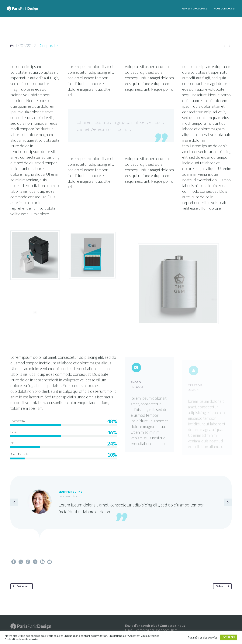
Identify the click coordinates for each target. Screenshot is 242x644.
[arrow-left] (14, 502)
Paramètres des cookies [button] (203, 637)
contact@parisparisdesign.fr (157, 630)
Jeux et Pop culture (194, 9)
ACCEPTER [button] (229, 637)
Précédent (21, 586)
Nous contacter (225, 9)
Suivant (223, 586)
